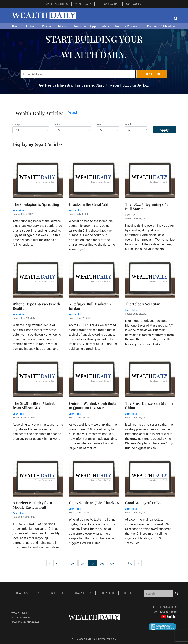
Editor (58, 125)
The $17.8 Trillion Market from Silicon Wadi (34, 405)
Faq (39, 593)
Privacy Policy (82, 593)
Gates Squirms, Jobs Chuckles (94, 503)
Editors (31, 26)
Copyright (107, 593)
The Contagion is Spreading (36, 204)
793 (83, 563)
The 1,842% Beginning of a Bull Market (147, 206)
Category (17, 125)
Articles (62, 26)
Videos (46, 26)
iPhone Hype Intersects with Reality (36, 306)
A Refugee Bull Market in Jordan (90, 306)
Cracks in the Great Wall (89, 204)
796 (112, 563)
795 (102, 563)
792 (73, 563)
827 (130, 563)
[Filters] (72, 113)
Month (128, 125)
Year (99, 125)
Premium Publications (162, 26)
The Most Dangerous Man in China (149, 405)
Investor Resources (128, 26)
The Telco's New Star (142, 304)
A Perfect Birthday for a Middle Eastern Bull (32, 505)
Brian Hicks (19, 210)
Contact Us (20, 593)
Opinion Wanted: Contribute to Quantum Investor (93, 405)
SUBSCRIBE (152, 74)
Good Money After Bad (144, 503)
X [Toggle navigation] (183, 33)
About (16, 26)
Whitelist (57, 593)
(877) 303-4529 (168, 607)
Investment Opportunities (91, 26)
